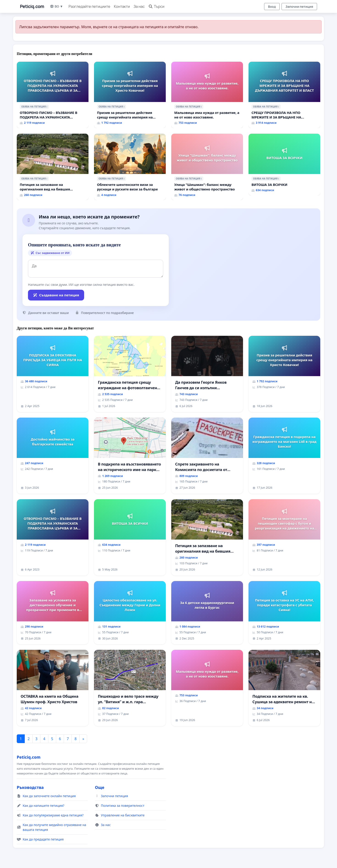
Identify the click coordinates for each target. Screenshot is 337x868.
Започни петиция (299, 7)
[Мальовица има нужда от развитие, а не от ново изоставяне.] (207, 95)
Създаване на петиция (56, 295)
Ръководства (30, 787)
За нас (139, 6)
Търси (156, 6)
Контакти (122, 6)
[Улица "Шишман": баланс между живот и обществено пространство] (207, 167)
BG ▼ (57, 6)
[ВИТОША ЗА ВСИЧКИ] (284, 165)
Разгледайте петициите (89, 6)
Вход (272, 7)
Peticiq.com (32, 6)
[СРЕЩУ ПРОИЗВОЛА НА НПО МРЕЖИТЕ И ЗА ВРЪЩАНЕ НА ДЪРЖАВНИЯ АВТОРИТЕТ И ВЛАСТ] (284, 95)
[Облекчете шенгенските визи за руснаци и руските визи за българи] (130, 167)
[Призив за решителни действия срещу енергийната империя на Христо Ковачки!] (130, 95)
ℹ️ (47, 107)
